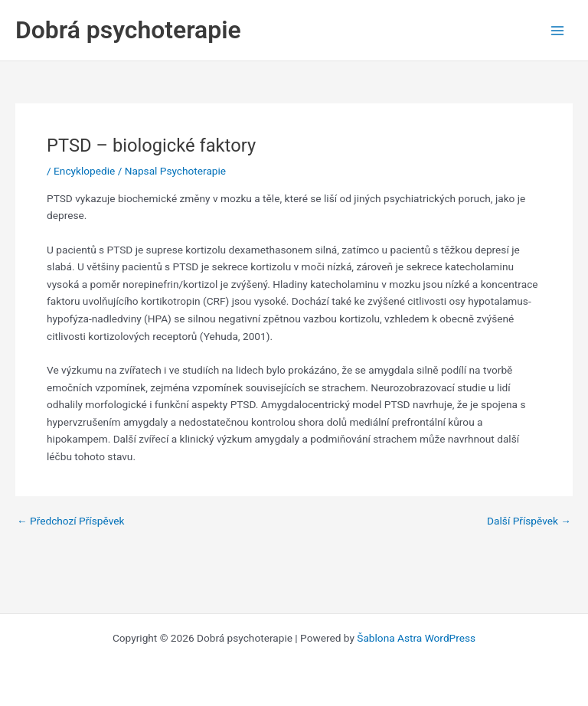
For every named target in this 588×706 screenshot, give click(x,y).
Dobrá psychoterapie (128, 30)
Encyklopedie (84, 171)
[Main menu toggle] (558, 30)
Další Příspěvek (529, 521)
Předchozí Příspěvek (70, 521)
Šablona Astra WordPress (416, 638)
